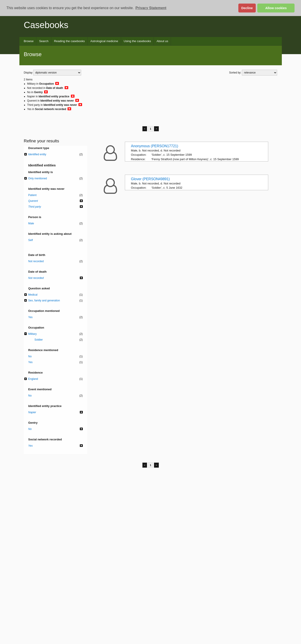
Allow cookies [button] (276, 8)
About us (162, 41)
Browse (29, 41)
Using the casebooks (137, 41)
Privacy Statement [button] (151, 8)
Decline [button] (247, 8)
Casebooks (46, 25)
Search (44, 41)
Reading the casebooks (69, 41)
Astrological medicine (104, 41)
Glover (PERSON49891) (150, 179)
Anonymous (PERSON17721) (155, 146)
